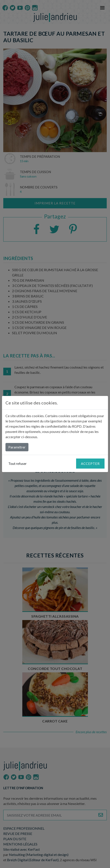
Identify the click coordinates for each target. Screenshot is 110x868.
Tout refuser (17, 463)
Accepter (90, 464)
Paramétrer (17, 447)
